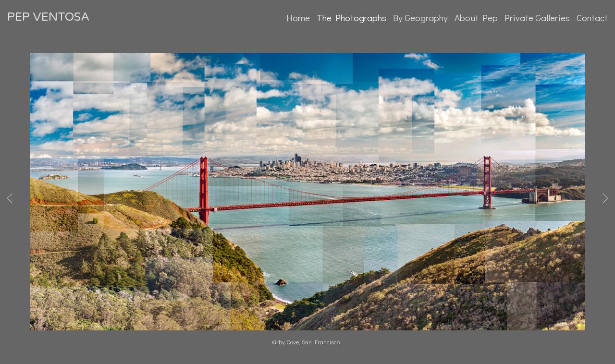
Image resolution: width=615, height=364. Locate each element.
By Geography (420, 18)
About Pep (476, 18)
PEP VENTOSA (48, 17)
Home (298, 18)
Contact (592, 18)
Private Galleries (537, 18)
